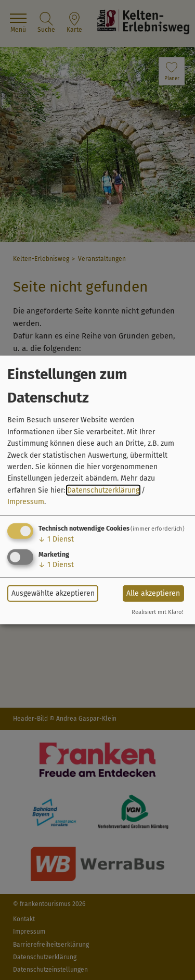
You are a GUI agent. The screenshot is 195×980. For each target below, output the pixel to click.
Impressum (26, 502)
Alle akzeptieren (153, 593)
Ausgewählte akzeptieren (53, 593)
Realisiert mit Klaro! (158, 612)
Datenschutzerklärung (103, 490)
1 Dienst (56, 539)
